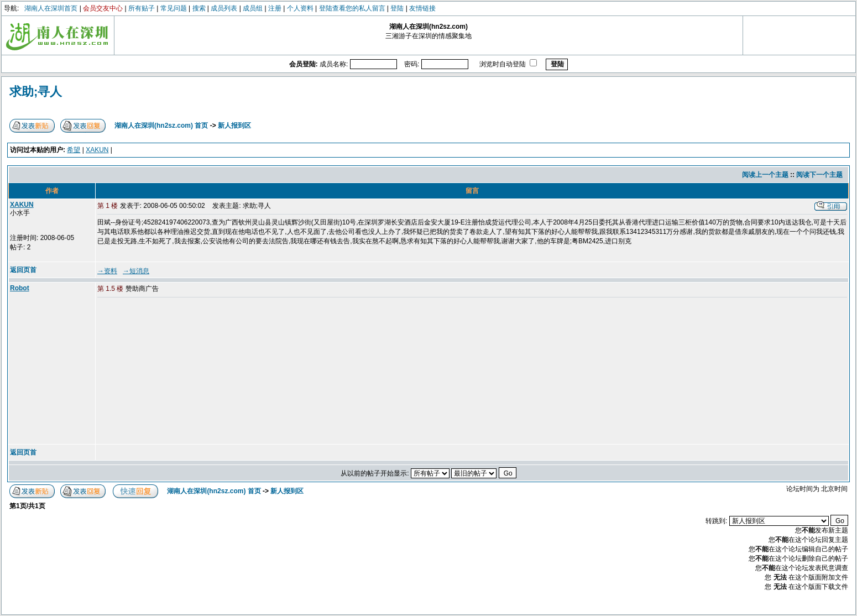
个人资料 (300, 8)
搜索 (199, 8)
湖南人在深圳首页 (51, 8)
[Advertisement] (182, 372)
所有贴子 (142, 8)
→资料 (107, 271)
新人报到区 (234, 126)
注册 (275, 8)
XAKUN (97, 150)
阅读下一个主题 (819, 175)
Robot (20, 288)
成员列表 (224, 8)
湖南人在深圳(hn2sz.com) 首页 (161, 126)
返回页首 (23, 270)
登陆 (397, 8)
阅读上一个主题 (765, 175)
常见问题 (174, 8)
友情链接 (422, 8)
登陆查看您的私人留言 (352, 8)
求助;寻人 (36, 92)
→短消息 (136, 271)
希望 (74, 150)
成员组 (253, 8)
